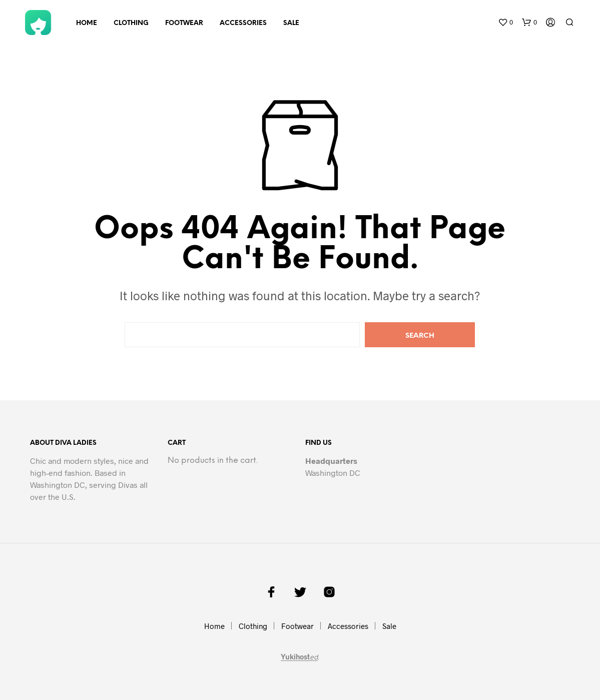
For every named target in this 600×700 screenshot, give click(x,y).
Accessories (243, 23)
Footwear (184, 23)
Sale (291, 23)
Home (87, 23)
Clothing (131, 23)
